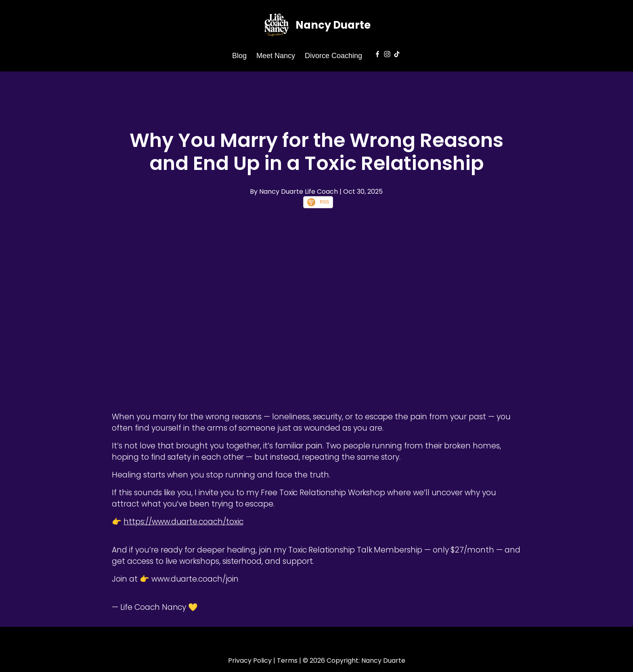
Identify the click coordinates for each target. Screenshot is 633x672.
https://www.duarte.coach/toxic (183, 522)
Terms (287, 660)
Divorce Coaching (333, 56)
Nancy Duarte (333, 25)
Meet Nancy (276, 56)
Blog (239, 56)
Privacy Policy (250, 660)
